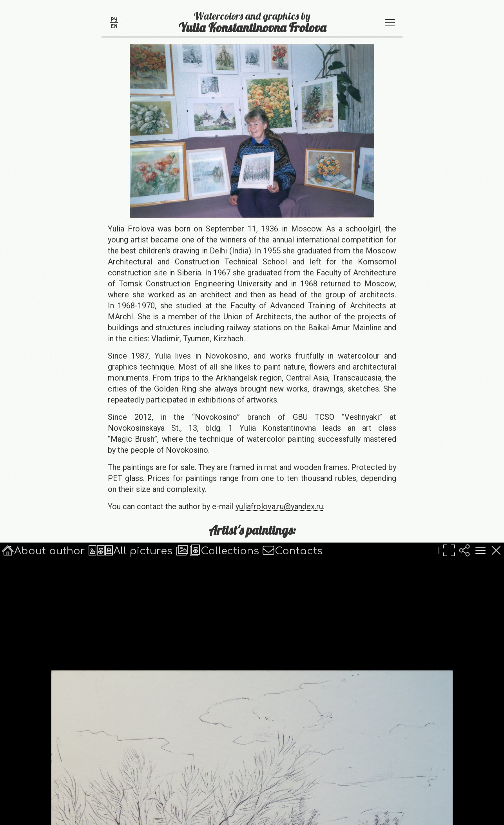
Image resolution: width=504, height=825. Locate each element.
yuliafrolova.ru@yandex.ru (279, 506)
